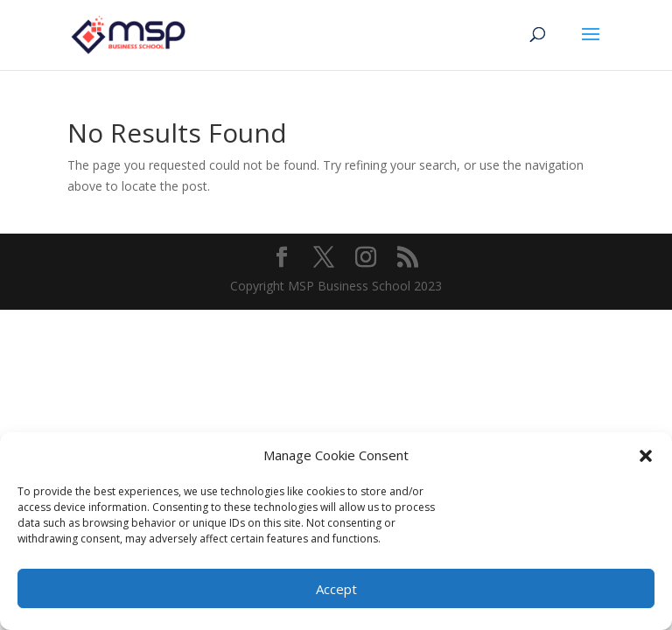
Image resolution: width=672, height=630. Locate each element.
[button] (646, 456)
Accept (336, 589)
